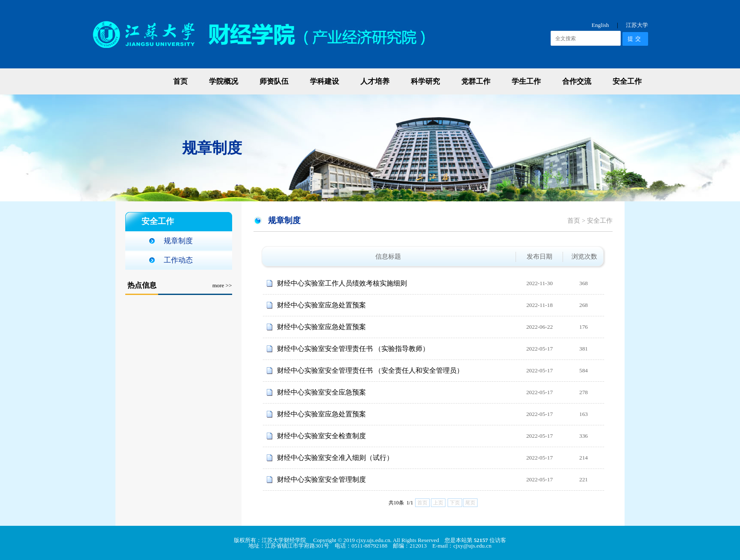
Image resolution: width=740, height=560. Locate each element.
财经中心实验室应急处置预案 (321, 305)
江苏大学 (637, 25)
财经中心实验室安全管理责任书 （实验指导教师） (353, 349)
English (600, 25)
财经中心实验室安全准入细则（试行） (335, 458)
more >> (222, 285)
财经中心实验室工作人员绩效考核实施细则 (342, 283)
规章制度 (178, 241)
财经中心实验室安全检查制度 (321, 436)
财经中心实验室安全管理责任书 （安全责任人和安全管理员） (370, 370)
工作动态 (178, 260)
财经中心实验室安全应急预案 (321, 392)
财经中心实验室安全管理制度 (321, 479)
